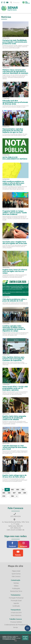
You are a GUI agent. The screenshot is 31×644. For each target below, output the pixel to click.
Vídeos (16, 586)
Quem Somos (16, 574)
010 (4, 496)
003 (18, 490)
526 (12, 496)
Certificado (16, 606)
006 (9, 493)
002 (12, 490)
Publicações (16, 588)
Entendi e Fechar (25, 638)
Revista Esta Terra (16, 591)
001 (7, 490)
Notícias (16, 583)
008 (19, 493)
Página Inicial (16, 571)
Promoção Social (16, 601)
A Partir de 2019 (16, 613)
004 (23, 490)
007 (14, 493)
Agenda (16, 603)
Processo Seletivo (16, 622)
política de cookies (10, 639)
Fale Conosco (16, 576)
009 (25, 493)
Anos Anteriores (16, 615)
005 (4, 493)
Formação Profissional (16, 598)
